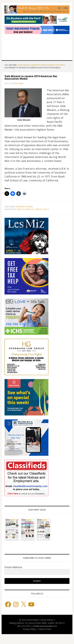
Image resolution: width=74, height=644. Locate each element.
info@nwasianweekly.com (45, 626)
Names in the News (24, 207)
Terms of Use (45, 629)
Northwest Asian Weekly (37, 48)
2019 (19, 209)
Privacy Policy (29, 629)
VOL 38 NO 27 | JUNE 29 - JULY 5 (35, 209)
